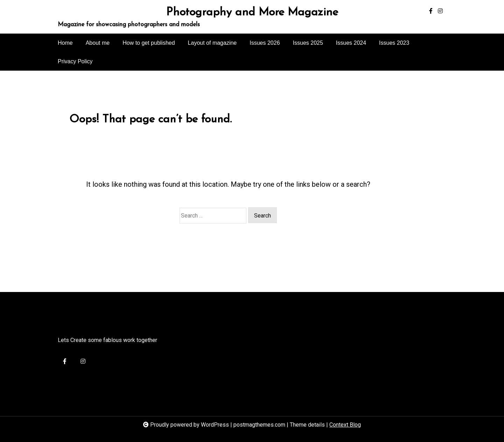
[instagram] (440, 11)
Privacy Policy (75, 61)
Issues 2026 (265, 43)
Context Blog (345, 425)
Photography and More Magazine (252, 13)
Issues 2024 (351, 43)
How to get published (149, 43)
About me (98, 43)
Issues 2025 (308, 43)
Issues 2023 (394, 43)
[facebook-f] (431, 11)
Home (65, 43)
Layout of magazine (212, 43)
